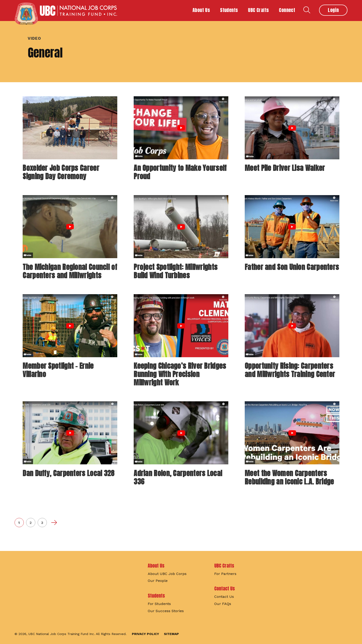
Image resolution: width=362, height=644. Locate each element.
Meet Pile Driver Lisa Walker (285, 168)
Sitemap (171, 634)
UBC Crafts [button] (258, 10)
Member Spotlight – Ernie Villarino (58, 370)
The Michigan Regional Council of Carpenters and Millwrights (70, 271)
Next (54, 523)
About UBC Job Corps (167, 574)
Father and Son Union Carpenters (292, 267)
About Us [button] (201, 10)
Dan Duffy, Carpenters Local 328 (68, 473)
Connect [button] (287, 10)
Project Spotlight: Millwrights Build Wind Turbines (176, 271)
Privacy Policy (145, 634)
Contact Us (225, 588)
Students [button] (229, 10)
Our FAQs (223, 604)
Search (307, 10)
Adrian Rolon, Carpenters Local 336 (178, 477)
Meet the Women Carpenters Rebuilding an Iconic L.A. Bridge (289, 477)
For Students (159, 604)
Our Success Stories (166, 611)
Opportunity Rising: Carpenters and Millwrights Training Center (290, 370)
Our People (158, 581)
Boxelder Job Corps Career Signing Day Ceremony (61, 172)
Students (156, 596)
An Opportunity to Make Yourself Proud (180, 172)
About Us (156, 566)
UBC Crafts (224, 566)
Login (333, 10)
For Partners (225, 574)
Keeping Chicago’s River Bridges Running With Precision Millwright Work (180, 374)
